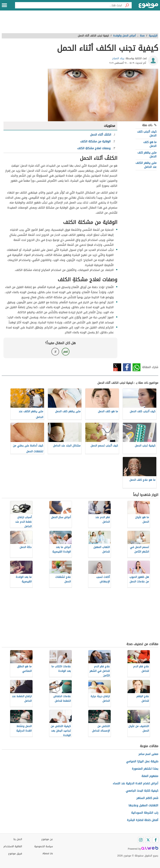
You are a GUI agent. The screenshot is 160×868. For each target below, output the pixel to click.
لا (55, 352)
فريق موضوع (15, 854)
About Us (48, 854)
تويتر (117, 367)
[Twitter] (148, 840)
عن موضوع (47, 839)
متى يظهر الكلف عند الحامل (146, 165)
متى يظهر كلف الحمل (147, 155)
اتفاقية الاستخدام (13, 846)
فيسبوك (127, 367)
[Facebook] (155, 840)
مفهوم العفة (150, 776)
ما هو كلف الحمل (150, 144)
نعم (66, 352)
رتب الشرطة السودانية (145, 813)
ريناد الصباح (118, 58)
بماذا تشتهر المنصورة (145, 769)
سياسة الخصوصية (44, 846)
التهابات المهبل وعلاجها (143, 805)
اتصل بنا (18, 839)
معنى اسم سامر (148, 754)
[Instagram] (141, 840)
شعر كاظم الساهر (147, 798)
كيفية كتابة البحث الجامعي (142, 791)
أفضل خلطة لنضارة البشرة (143, 820)
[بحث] (127, 5)
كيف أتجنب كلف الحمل (147, 134)
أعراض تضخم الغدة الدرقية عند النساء (136, 783)
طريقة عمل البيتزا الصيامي (142, 761)
